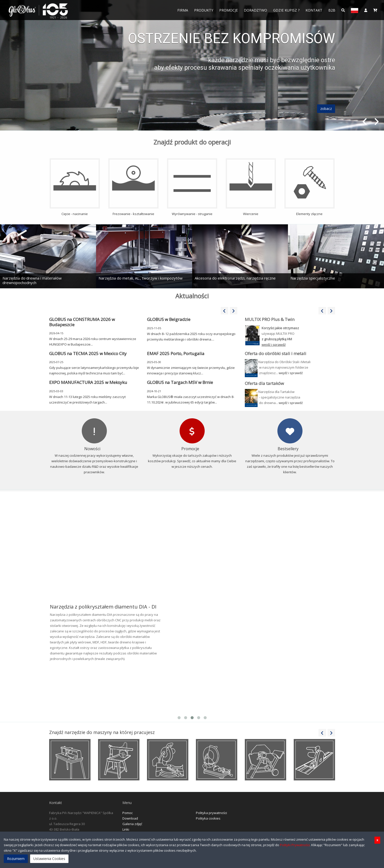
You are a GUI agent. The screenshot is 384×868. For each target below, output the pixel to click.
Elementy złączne (310, 187)
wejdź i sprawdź (291, 373)
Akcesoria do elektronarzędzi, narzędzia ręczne (235, 278)
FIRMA (183, 10)
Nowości (92, 449)
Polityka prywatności (211, 813)
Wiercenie (251, 187)
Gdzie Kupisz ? (286, 10)
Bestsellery (288, 449)
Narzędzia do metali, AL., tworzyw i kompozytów (141, 278)
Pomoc (128, 813)
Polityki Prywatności (295, 845)
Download (130, 818)
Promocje (228, 10)
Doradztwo (255, 10)
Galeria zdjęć (132, 824)
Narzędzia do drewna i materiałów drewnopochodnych (32, 280)
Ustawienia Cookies (49, 859)
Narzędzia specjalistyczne (313, 278)
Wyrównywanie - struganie (192, 187)
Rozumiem (16, 859)
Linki (126, 829)
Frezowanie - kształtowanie (133, 187)
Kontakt (314, 10)
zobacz (326, 109)
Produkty (204, 10)
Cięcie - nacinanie (75, 187)
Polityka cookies (208, 818)
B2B (332, 10)
